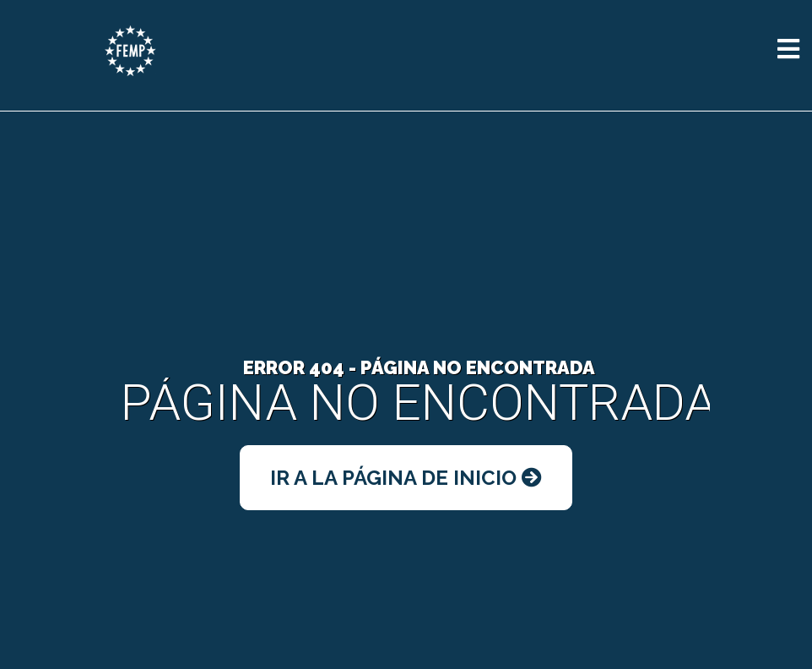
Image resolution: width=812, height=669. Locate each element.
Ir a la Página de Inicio (406, 478)
